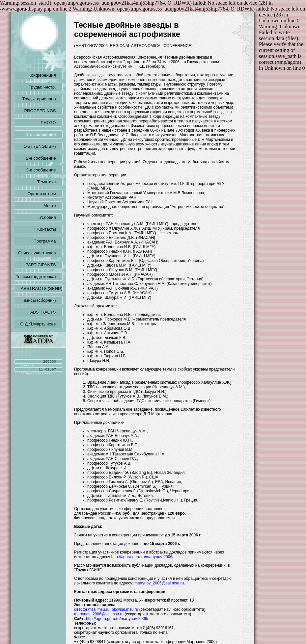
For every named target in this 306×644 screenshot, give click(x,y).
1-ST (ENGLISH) (43, 146)
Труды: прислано (42, 99)
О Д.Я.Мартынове (42, 324)
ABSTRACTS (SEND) (42, 289)
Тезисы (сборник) (42, 300)
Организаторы (45, 194)
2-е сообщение (44, 158)
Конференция (45, 75)
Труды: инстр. (45, 87)
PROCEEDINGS (43, 111)
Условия (51, 217)
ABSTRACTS (46, 312)
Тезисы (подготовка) (39, 277)
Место (53, 206)
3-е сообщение (44, 170)
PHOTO (52, 123)
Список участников (40, 253)
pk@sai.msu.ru (125, 609)
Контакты (50, 229)
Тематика (50, 182)
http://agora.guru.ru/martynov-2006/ (142, 557)
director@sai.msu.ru (92, 609)
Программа (48, 241)
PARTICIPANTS (44, 265)
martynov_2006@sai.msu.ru (159, 583)
